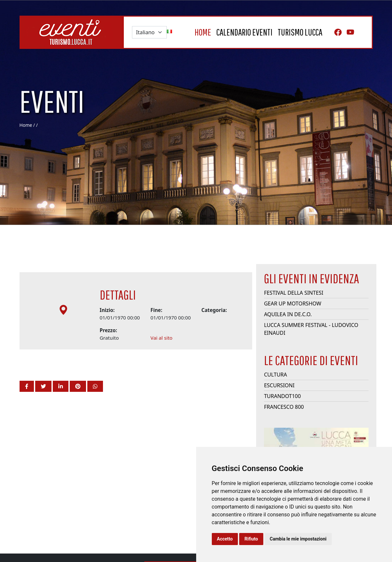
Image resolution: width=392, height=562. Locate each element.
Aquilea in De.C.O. (288, 331)
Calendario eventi (244, 32)
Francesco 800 (284, 423)
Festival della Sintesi (294, 309)
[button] (27, 386)
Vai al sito (161, 354)
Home (26, 125)
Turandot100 (282, 412)
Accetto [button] (225, 539)
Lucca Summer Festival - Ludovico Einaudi (311, 345)
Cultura (276, 391)
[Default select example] (149, 32)
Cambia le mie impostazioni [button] (298, 539)
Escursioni (279, 402)
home (203, 32)
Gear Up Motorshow (293, 320)
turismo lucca (300, 32)
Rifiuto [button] (251, 539)
